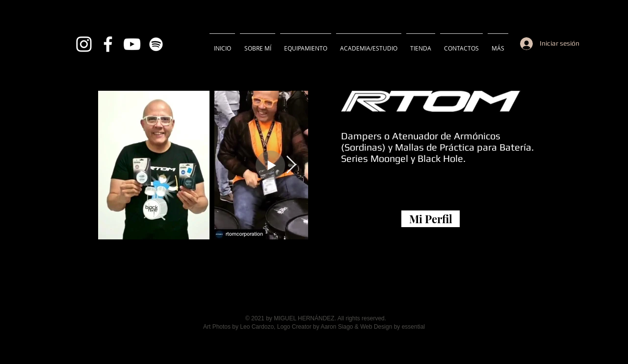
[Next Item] (291, 165)
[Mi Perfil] (431, 219)
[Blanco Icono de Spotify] (156, 44)
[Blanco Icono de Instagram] (84, 44)
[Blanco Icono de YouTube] (132, 44)
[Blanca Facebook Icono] (108, 44)
